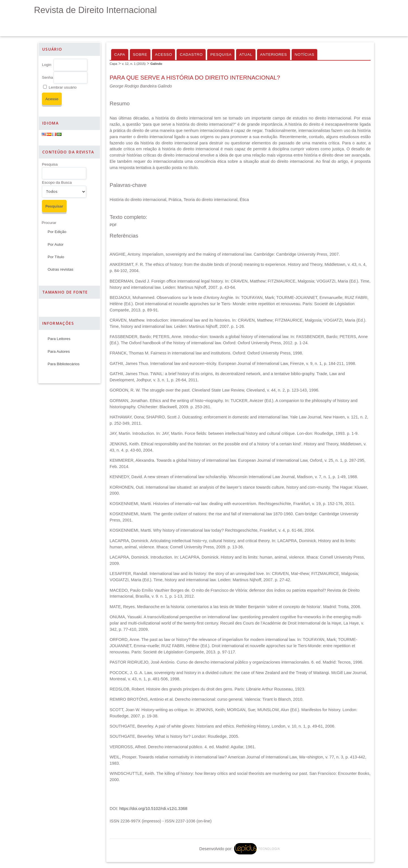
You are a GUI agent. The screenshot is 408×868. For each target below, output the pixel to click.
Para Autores (59, 351)
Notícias (305, 54)
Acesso (164, 54)
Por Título (56, 257)
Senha (47, 77)
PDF (113, 225)
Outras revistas (60, 269)
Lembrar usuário (63, 87)
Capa (120, 54)
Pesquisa (50, 164)
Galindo (156, 64)
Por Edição (57, 232)
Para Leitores (59, 339)
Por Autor (56, 244)
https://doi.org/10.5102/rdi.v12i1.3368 (153, 809)
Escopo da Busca (57, 182)
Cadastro (191, 54)
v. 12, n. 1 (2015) (134, 64)
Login (47, 65)
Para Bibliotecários (64, 364)
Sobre (140, 54)
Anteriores (274, 54)
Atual (246, 54)
